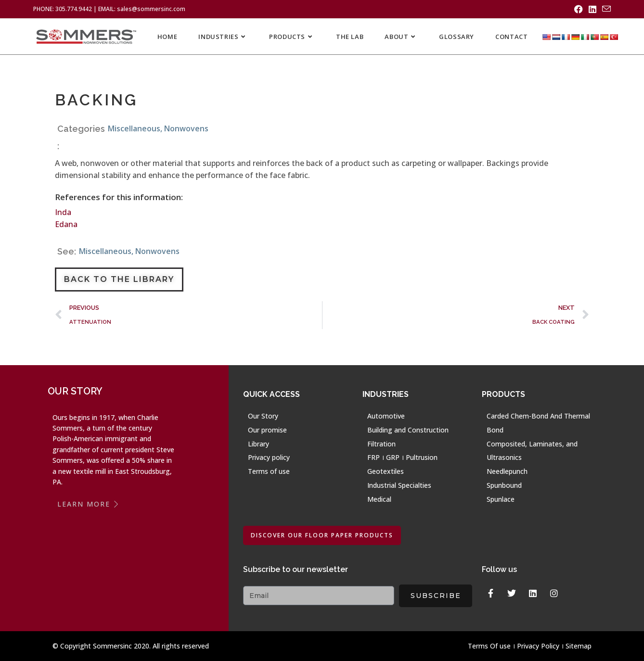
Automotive (386, 416)
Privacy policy (269, 457)
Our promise (267, 430)
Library (258, 444)
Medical (379, 499)
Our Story (263, 416)
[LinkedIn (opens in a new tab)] (592, 9)
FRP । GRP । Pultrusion (402, 457)
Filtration (381, 444)
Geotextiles (386, 471)
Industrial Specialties (399, 485)
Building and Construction (408, 430)
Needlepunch (507, 471)
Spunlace (501, 499)
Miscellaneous (134, 128)
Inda (63, 212)
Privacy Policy (538, 646)
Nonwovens (186, 128)
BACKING (96, 100)
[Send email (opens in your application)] (605, 9)
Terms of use (269, 471)
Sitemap (579, 646)
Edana (66, 224)
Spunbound (504, 485)
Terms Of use (489, 646)
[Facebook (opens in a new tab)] (579, 9)
